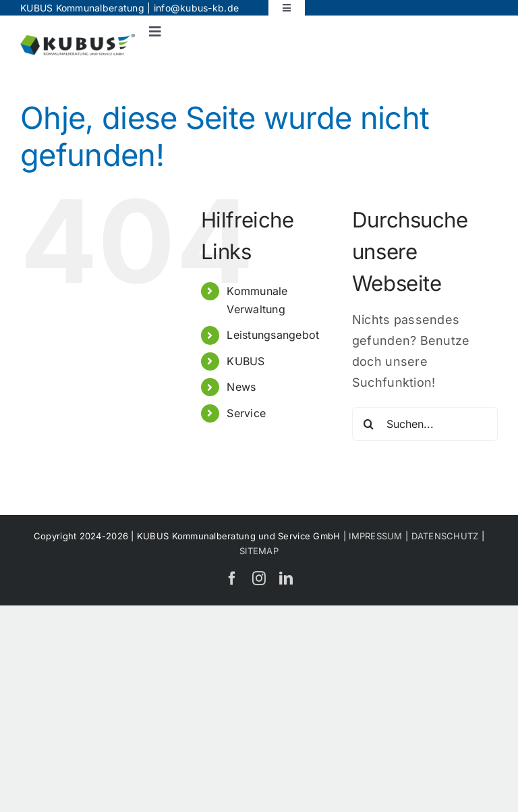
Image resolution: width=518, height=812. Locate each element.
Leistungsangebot (273, 335)
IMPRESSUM (375, 536)
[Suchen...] (425, 424)
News (241, 387)
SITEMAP (259, 551)
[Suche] (369, 424)
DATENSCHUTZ (445, 536)
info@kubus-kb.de (196, 8)
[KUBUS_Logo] (78, 39)
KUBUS (246, 361)
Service (246, 413)
